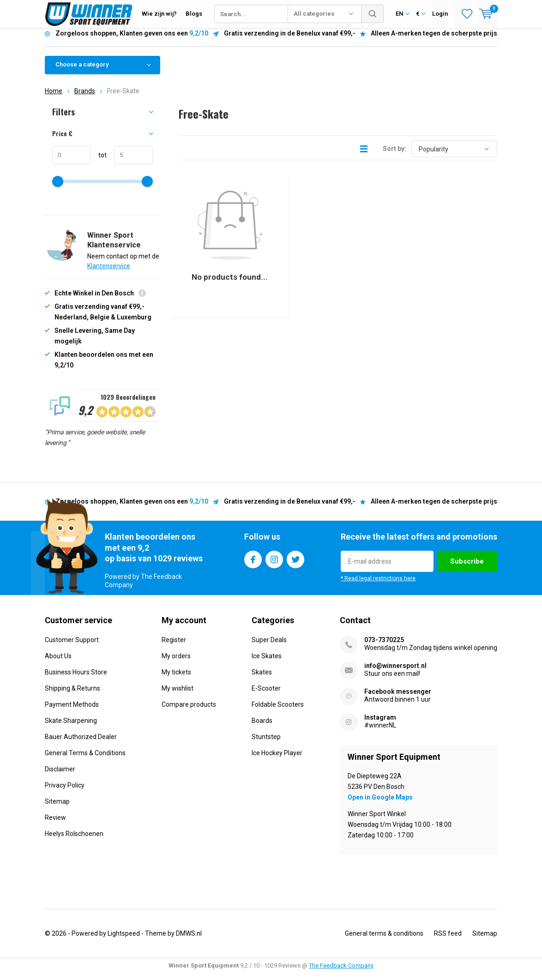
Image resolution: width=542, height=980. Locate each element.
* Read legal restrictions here (378, 585)
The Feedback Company (341, 972)
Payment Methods (72, 711)
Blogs (194, 14)
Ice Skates (267, 663)
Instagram (274, 564)
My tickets (176, 679)
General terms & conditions (384, 940)
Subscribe (467, 568)
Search (373, 14)
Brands (85, 98)
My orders (176, 663)
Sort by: (394, 156)
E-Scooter (266, 695)
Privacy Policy (65, 792)
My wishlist (178, 695)
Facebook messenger (398, 698)
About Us (58, 663)
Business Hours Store (76, 679)
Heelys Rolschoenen (74, 841)
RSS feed (448, 940)
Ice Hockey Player (277, 760)
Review (55, 824)
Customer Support (72, 647)
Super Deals (269, 647)
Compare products (189, 711)
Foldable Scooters (278, 711)
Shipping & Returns (72, 695)
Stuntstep (266, 744)
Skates (262, 679)
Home (54, 98)
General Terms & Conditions (85, 760)
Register (174, 647)
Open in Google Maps (380, 804)
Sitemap (57, 808)
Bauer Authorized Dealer (81, 744)
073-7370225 (384, 647)
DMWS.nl (189, 940)
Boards (262, 727)
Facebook (253, 564)
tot (99, 162)
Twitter (295, 564)
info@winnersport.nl (395, 673)
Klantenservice (109, 273)
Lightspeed (124, 940)
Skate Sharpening (71, 727)
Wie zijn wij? (159, 14)
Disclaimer (60, 776)
